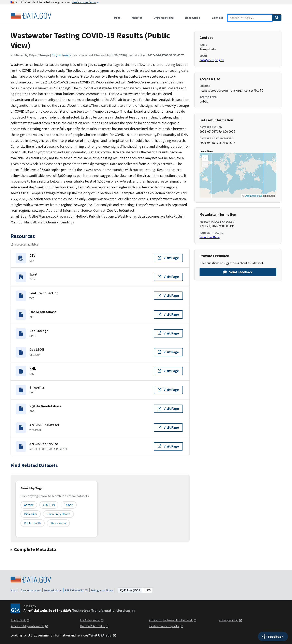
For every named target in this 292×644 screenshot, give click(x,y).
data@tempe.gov (212, 60)
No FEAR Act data (94, 626)
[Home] (31, 16)
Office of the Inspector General (173, 620)
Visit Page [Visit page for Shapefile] (168, 390)
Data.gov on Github (102, 590)
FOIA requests (92, 620)
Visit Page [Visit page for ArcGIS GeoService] (168, 446)
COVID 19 (49, 505)
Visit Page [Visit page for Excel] (168, 277)
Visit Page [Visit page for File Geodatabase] (168, 314)
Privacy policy (230, 620)
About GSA (20, 620)
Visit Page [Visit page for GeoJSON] (168, 352)
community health (58, 514)
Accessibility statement (29, 626)
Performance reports (166, 626)
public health (33, 523)
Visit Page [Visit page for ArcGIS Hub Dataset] (168, 427)
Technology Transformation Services (104, 611)
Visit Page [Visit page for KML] (168, 371)
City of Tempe (61, 55)
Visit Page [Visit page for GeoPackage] (168, 333)
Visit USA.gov (103, 635)
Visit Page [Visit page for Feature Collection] (168, 296)
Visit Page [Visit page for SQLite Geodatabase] (168, 409)
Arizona (29, 505)
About (14, 590)
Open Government (31, 590)
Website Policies (53, 590)
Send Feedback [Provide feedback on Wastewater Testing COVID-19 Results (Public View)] (238, 272)
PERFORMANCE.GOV (76, 590)
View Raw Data (210, 237)
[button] (205, 158)
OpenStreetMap (253, 196)
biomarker (31, 514)
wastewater (58, 523)
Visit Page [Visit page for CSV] (168, 258)
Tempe (69, 505)
